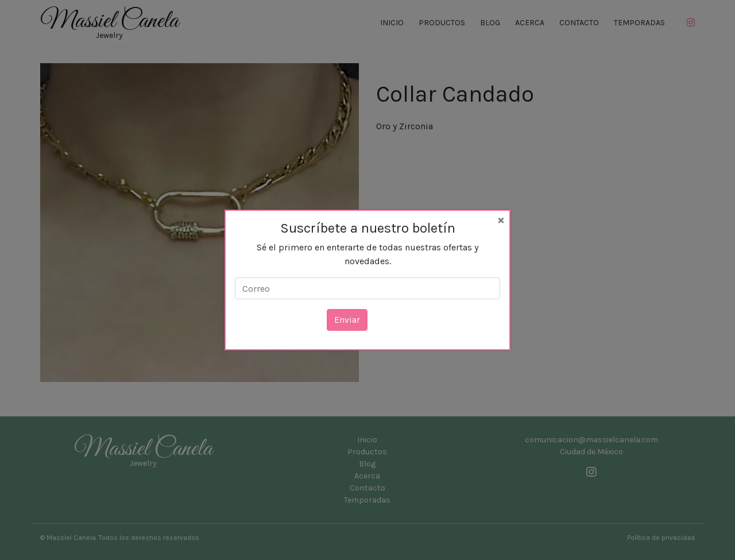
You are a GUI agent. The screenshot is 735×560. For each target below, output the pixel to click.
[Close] (501, 219)
